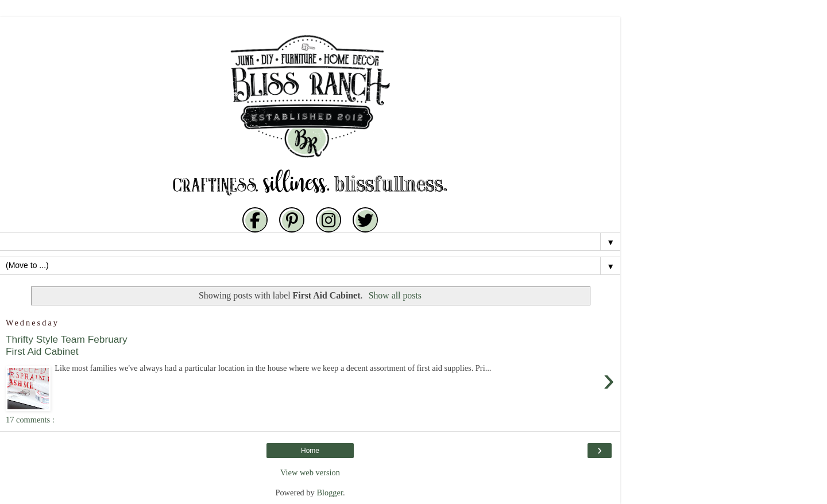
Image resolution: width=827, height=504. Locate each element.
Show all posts (395, 295)
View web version (310, 472)
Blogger (330, 493)
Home (310, 451)
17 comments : (30, 420)
